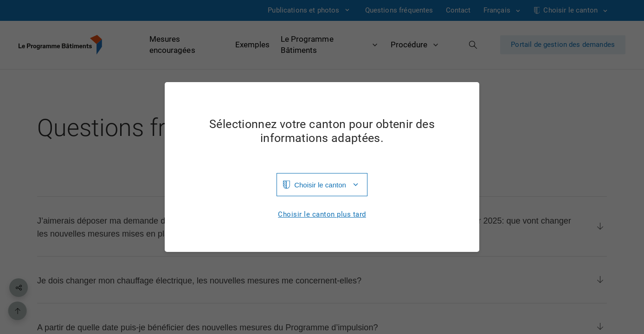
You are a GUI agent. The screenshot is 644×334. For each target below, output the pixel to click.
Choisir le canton (320, 185)
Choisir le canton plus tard (322, 215)
